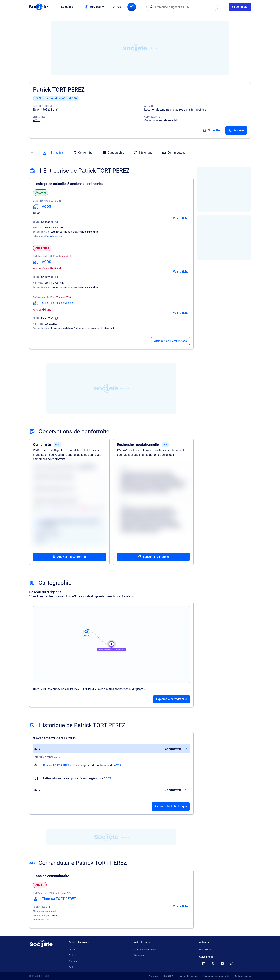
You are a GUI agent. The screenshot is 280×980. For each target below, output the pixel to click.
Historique (143, 153)
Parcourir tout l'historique (171, 806)
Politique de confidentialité (216, 976)
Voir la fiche (181, 218)
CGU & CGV (168, 976)
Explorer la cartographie (172, 699)
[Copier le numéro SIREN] (57, 222)
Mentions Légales (242, 976)
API (71, 967)
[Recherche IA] (132, 7)
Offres (117, 7)
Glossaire (139, 955)
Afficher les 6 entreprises (170, 341)
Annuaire (74, 961)
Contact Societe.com (146, 950)
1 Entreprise (53, 153)
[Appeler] (236, 130)
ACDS (37, 120)
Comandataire (174, 153)
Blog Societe (206, 950)
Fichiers (73, 955)
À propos (153, 976)
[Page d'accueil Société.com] (38, 7)
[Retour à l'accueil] (41, 944)
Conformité (82, 153)
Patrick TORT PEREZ (56, 765)
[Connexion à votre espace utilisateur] (240, 7)
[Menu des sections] (33, 153)
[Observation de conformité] (56, 99)
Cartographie (113, 153)
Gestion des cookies (188, 976)
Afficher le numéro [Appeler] (53, 236)
